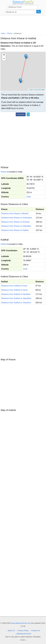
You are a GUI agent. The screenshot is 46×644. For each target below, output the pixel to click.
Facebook (21, 114)
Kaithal (4, 244)
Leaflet (31, 90)
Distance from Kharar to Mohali (15, 214)
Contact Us (36, 631)
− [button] (4, 59)
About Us (11, 631)
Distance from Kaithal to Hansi (14, 290)
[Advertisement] (23, 23)
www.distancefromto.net (21, 623)
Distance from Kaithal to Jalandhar (16, 298)
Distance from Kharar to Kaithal (15, 230)
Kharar (4, 172)
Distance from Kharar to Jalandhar (16, 226)
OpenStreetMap (40, 90)
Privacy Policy (23, 631)
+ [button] (4, 55)
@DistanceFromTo (24, 634)
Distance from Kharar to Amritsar (15, 222)
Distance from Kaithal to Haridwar (16, 294)
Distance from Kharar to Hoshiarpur (17, 218)
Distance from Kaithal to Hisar (14, 286)
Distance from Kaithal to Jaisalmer (16, 303)
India (29, 197)
